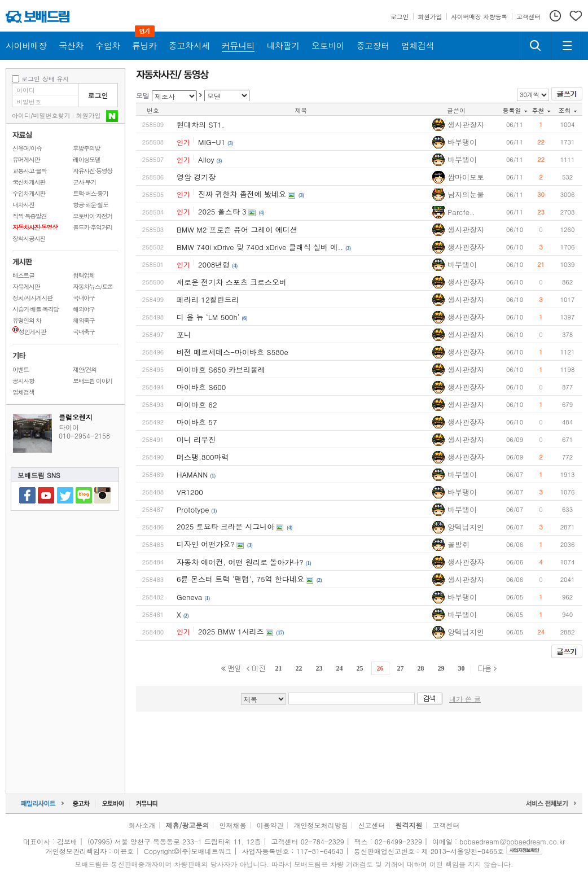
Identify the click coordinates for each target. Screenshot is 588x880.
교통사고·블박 (29, 171)
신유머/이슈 (27, 148)
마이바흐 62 (197, 404)
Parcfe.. (461, 212)
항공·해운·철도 (91, 205)
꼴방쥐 (458, 544)
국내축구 (84, 332)
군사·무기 (84, 182)
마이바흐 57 (197, 422)
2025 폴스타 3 (222, 211)
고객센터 (446, 825)
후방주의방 (86, 148)
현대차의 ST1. (201, 124)
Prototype (193, 509)
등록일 (515, 110)
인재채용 (232, 825)
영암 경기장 (196, 177)
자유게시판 (26, 286)
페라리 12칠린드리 (208, 299)
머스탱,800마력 (203, 457)
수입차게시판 (29, 193)
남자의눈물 (466, 194)
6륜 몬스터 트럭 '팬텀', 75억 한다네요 (240, 579)
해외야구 (84, 309)
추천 (541, 110)
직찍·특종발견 (29, 216)
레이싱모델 (86, 159)
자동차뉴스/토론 (93, 286)
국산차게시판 (29, 182)
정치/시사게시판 (32, 298)
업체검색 (23, 392)
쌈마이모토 (466, 177)
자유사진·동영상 (93, 171)
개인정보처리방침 (321, 825)
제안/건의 (85, 369)
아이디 (21, 115)
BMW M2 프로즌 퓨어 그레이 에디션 (237, 229)
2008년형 (214, 264)
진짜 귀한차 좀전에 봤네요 (242, 194)
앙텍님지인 (466, 527)
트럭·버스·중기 (91, 193)
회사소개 (142, 825)
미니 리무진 (196, 439)
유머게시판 (26, 159)
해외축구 (84, 320)
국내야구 (84, 298)
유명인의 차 (27, 320)
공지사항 (23, 381)
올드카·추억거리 (93, 227)
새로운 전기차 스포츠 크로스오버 (232, 282)
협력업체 (84, 275)
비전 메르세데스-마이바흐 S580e (232, 352)
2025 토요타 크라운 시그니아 (225, 526)
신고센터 (372, 825)
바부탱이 (462, 142)
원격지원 (409, 825)
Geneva (189, 597)
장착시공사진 (29, 238)
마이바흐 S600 (201, 387)
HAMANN (192, 474)
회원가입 (89, 115)
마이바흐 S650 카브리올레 (221, 369)
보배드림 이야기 (93, 381)
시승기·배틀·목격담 (36, 309)
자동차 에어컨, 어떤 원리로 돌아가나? (240, 562)
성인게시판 (29, 332)
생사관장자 (466, 124)
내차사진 (23, 205)
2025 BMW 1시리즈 (231, 631)
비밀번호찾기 (52, 115)
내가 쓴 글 (465, 699)
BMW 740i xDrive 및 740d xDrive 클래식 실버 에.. (260, 247)
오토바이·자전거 (93, 216)
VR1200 (190, 492)
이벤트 (21, 369)
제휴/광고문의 (187, 825)
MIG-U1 (212, 142)
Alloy (206, 159)
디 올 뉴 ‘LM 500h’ (208, 317)
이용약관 (270, 825)
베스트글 (23, 275)
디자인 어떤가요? (206, 544)
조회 (568, 110)
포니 (184, 334)
